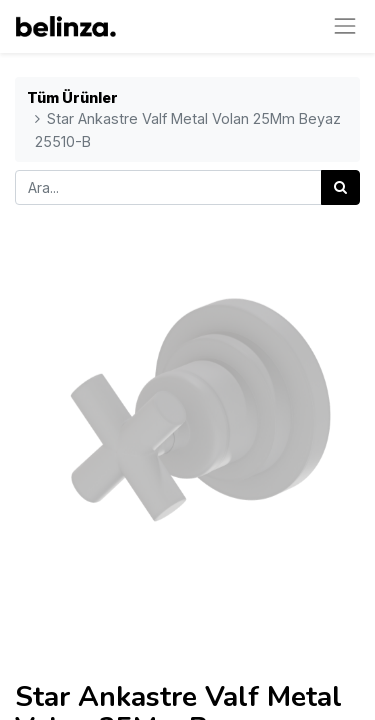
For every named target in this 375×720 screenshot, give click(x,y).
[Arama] (340, 187)
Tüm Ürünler (72, 97)
